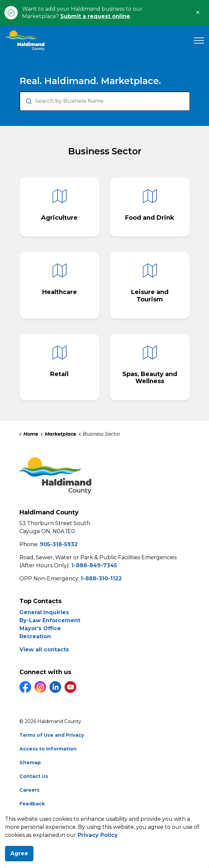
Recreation (35, 636)
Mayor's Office (40, 628)
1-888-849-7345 (94, 565)
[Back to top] (105, 849)
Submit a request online (95, 16)
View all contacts (44, 649)
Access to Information (48, 749)
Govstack (57, 817)
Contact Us (34, 776)
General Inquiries (44, 612)
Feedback (32, 804)
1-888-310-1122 (101, 578)
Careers (29, 790)
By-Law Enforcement (50, 620)
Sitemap (30, 763)
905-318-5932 (59, 544)
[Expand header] (199, 41)
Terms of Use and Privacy (52, 735)
